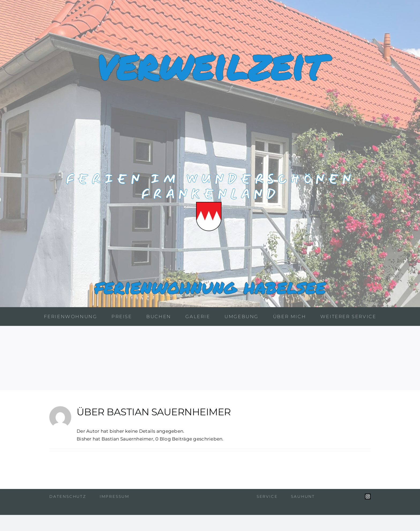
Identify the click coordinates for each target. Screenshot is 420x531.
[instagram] (368, 496)
